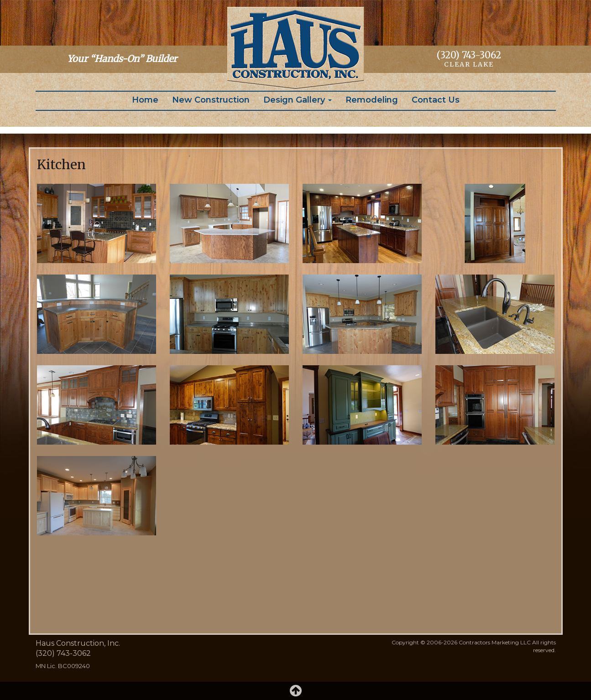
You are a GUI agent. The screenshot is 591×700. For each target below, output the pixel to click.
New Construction (211, 100)
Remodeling (372, 100)
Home (145, 100)
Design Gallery (298, 100)
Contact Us (436, 100)
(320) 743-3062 (469, 55)
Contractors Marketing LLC (495, 642)
